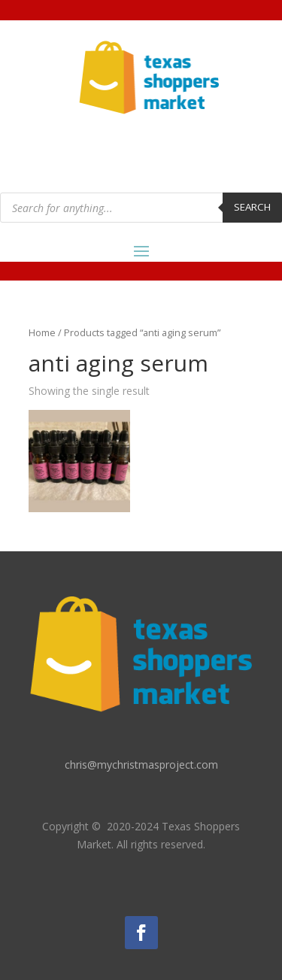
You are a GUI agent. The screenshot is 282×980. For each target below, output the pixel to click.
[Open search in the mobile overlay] (141, 208)
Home (42, 332)
